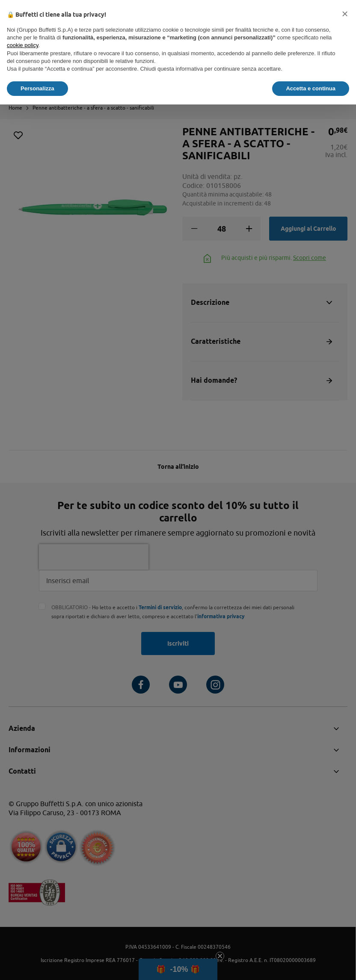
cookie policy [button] (22, 45)
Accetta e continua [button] (311, 88)
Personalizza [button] (37, 88)
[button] (345, 14)
